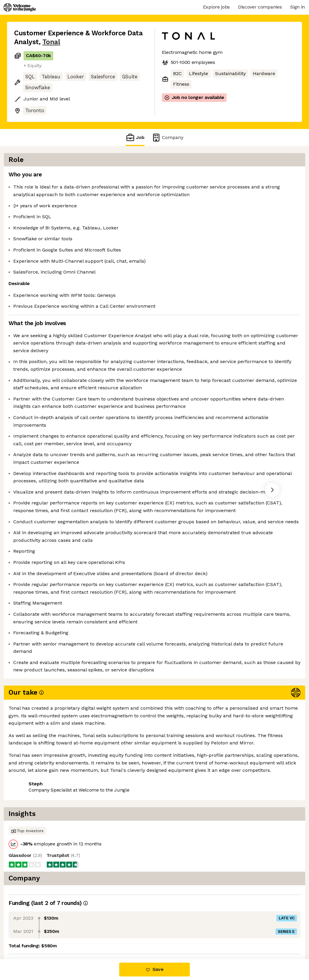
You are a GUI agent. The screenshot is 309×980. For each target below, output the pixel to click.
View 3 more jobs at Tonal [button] (85, 934)
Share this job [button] (30, 934)
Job (135, 137)
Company (167, 137)
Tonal (51, 42)
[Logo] (20, 7)
